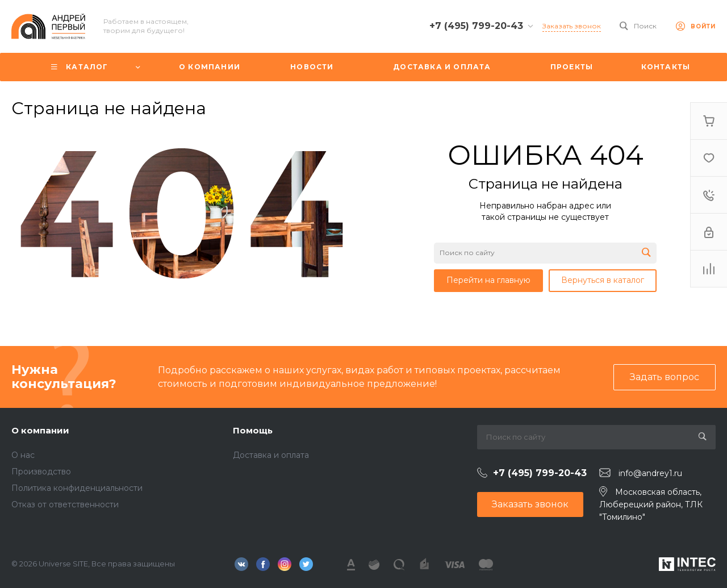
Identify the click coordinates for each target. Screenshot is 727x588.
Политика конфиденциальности (77, 488)
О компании (40, 430)
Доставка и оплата (271, 455)
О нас (23, 455)
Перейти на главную (488, 280)
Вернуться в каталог (603, 280)
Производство (41, 472)
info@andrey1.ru (650, 473)
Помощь (253, 430)
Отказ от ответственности (65, 504)
